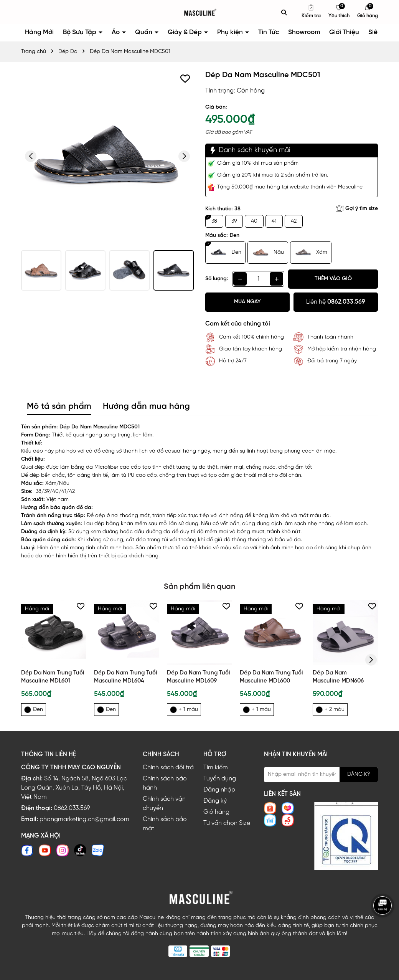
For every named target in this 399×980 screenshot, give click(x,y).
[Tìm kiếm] (284, 12)
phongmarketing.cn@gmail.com (84, 819)
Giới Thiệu (344, 32)
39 (234, 221)
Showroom (304, 32)
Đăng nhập (219, 790)
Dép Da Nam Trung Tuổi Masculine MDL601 (53, 677)
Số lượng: (217, 279)
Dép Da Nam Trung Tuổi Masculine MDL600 (271, 677)
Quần (144, 32)
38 (214, 221)
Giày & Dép (185, 32)
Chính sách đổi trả (168, 768)
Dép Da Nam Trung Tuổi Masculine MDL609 (199, 677)
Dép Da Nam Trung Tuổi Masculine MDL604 (126, 677)
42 (294, 221)
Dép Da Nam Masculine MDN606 (338, 677)
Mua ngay (247, 302)
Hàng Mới (39, 32)
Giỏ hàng (216, 812)
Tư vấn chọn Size (227, 823)
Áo (116, 32)
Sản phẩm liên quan (199, 587)
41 (274, 221)
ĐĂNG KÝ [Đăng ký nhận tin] (359, 774)
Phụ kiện (231, 32)
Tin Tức (269, 32)
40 (254, 221)
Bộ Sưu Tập (80, 32)
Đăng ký (215, 801)
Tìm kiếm (216, 768)
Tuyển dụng (220, 779)
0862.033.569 (72, 808)
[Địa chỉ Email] (321, 775)
